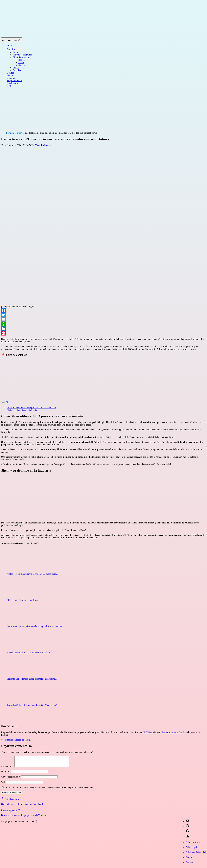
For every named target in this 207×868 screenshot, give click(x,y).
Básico (22, 60)
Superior (22, 65)
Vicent (38, 145)
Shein (19, 133)
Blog (9, 86)
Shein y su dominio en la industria (22, 410)
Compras (11, 78)
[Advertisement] (87, 109)
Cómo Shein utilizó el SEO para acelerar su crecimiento (31, 407)
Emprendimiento (15, 81)
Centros (10, 73)
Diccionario (12, 83)
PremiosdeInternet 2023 (173, 732)
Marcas (10, 75)
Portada (10, 133)
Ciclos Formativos (21, 57)
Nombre (6, 774)
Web (3, 784)
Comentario (7, 769)
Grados (16, 52)
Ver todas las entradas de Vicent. (16, 740)
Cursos (16, 68)
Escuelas (17, 70)
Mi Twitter (148, 732)
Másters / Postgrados (22, 55)
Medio (21, 62)
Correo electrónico (11, 779)
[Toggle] (7, 402)
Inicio (10, 46)
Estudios (11, 49)
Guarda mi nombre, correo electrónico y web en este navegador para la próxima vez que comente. (50, 790)
